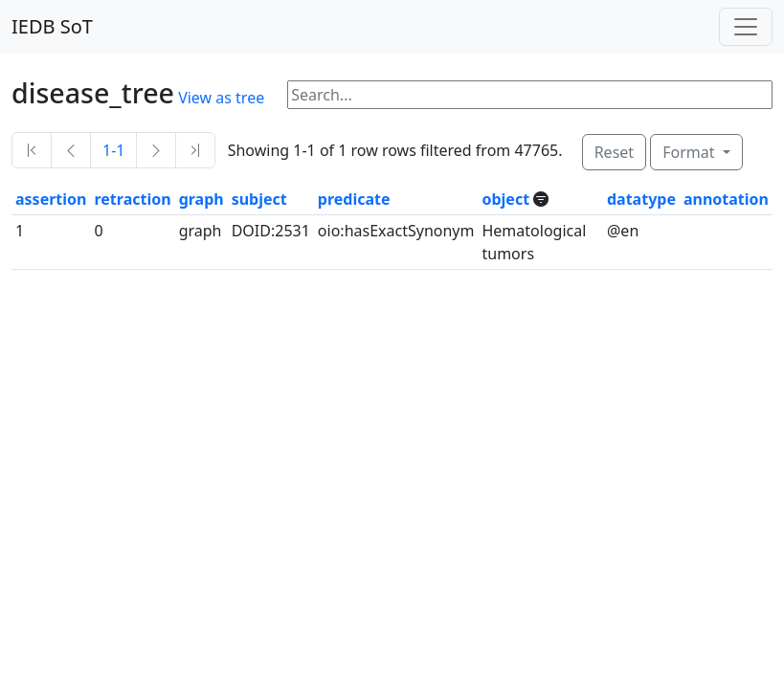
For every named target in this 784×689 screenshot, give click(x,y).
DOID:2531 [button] (271, 231)
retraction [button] (132, 199)
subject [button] (259, 199)
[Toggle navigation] (746, 27)
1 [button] (20, 231)
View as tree (221, 98)
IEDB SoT (52, 26)
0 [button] (98, 231)
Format (690, 152)
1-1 (113, 150)
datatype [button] (641, 199)
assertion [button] (51, 199)
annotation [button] (726, 199)
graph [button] (202, 199)
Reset (614, 152)
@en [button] (623, 231)
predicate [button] (354, 199)
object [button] (507, 199)
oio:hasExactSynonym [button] (396, 231)
